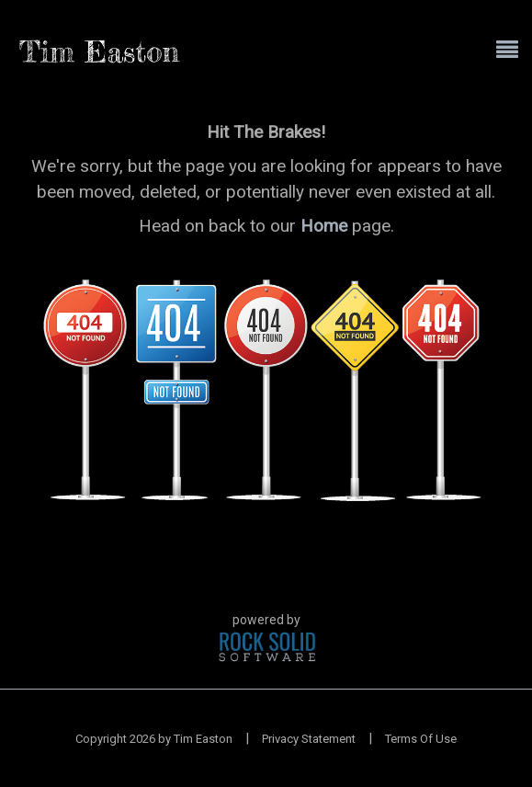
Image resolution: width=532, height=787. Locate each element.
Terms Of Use (421, 739)
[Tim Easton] (100, 51)
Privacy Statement (309, 739)
